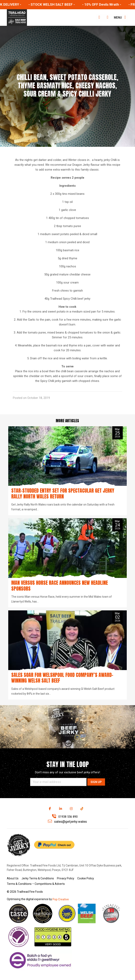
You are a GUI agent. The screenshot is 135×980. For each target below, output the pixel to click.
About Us (13, 878)
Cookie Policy (86, 878)
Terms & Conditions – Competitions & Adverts (36, 884)
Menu (120, 17)
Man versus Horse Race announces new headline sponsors (60, 586)
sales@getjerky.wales (67, 821)
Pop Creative (61, 899)
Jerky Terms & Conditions (38, 878)
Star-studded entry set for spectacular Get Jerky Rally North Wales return (63, 494)
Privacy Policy (66, 878)
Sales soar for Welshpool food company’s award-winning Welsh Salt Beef (62, 678)
